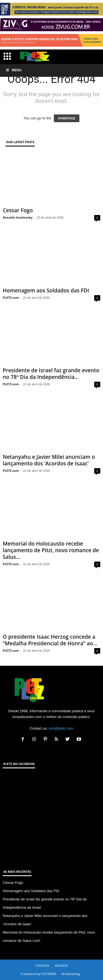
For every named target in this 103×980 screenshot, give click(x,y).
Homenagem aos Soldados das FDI (46, 290)
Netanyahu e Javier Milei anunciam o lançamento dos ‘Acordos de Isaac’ (49, 460)
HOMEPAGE (67, 118)
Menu (13, 70)
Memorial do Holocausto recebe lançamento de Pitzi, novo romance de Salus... (51, 550)
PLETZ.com (11, 298)
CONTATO (42, 965)
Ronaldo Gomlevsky (18, 217)
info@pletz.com (61, 728)
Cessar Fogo (18, 210)
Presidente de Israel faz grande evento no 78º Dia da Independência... (51, 374)
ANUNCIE (61, 965)
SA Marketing (71, 974)
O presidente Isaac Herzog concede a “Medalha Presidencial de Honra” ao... (50, 640)
